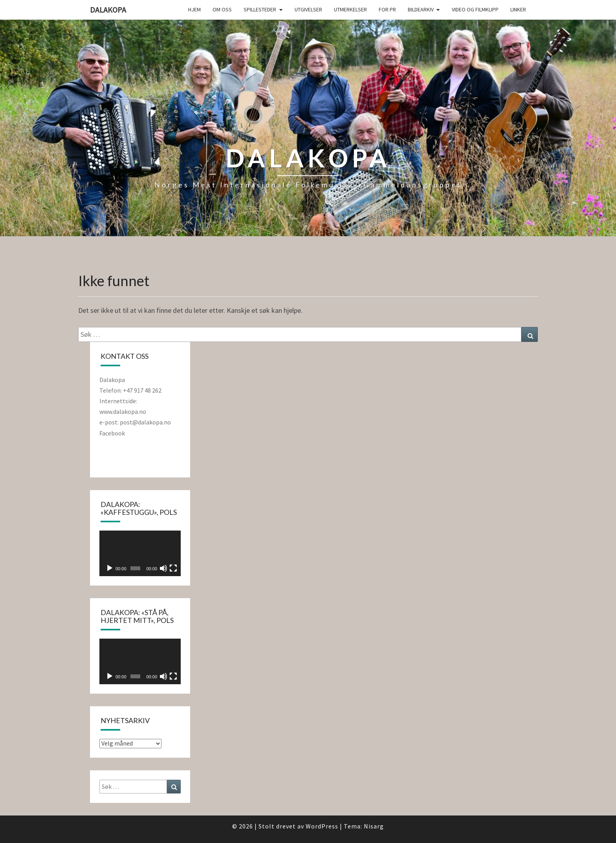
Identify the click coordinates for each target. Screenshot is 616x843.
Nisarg (374, 826)
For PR (387, 9)
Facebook (112, 433)
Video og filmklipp (475, 9)
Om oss (222, 9)
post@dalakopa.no (146, 422)
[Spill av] (110, 568)
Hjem (194, 9)
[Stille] (163, 568)
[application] (140, 553)
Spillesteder (260, 9)
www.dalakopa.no (123, 411)
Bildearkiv (421, 9)
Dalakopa (108, 10)
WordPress (322, 826)
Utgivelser (308, 9)
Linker (518, 9)
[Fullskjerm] (173, 568)
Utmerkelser (350, 9)
